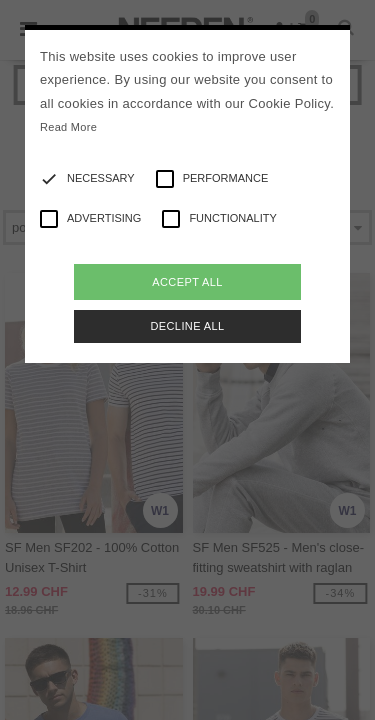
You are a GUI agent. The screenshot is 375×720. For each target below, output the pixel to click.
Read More (68, 127)
